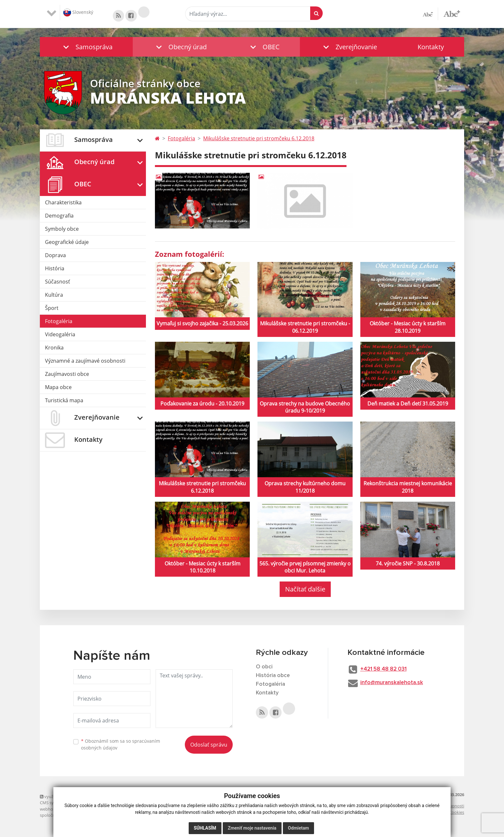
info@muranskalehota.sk (395, 684)
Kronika (54, 349)
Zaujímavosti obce (67, 375)
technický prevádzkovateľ (124, 816)
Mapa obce (58, 388)
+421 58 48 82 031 (387, 671)
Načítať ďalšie (305, 590)
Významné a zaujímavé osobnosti (85, 362)
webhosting (51, 810)
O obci (265, 668)
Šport (52, 309)
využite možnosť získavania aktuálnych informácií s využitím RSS (104, 797)
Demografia (59, 217)
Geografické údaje (67, 243)
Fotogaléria (59, 322)
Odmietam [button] (298, 828)
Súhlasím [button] (205, 828)
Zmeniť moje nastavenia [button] (252, 828)
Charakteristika (63, 203)
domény (110, 810)
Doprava (55, 256)
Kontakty (431, 47)
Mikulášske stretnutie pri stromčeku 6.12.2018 (259, 139)
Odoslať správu (209, 746)
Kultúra (54, 296)
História (55, 269)
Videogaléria (60, 335)
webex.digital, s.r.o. (82, 810)
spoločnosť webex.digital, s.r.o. (69, 816)
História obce (274, 677)
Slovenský (78, 13)
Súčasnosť (58, 283)
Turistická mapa (64, 401)
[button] (86, 47)
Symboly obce (62, 230)
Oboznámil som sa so (121, 745)
